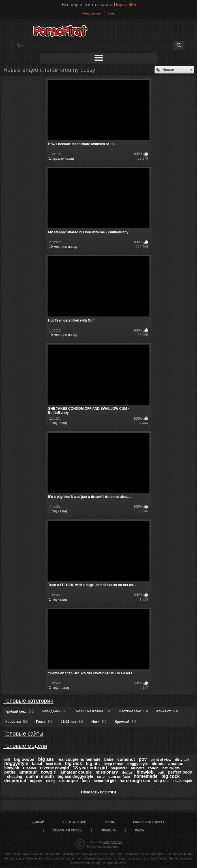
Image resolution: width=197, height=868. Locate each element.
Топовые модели (25, 746)
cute (101, 777)
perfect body (180, 772)
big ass (46, 759)
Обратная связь (67, 830)
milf (7, 760)
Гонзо (44, 722)
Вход (111, 13)
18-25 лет (72, 722)
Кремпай (125, 722)
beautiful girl (105, 781)
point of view (161, 760)
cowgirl (49, 772)
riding (51, 781)
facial (37, 764)
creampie (68, 781)
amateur (28, 772)
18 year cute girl (90, 768)
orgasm (36, 781)
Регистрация (91, 13)
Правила (108, 830)
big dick (73, 764)
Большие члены (93, 711)
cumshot (126, 759)
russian (29, 768)
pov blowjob (182, 781)
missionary (107, 772)
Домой (38, 822)
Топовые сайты (23, 734)
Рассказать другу (149, 822)
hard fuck (53, 764)
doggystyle (16, 764)
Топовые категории (28, 701)
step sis (161, 781)
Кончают (167, 711)
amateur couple (76, 772)
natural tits (171, 768)
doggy (127, 772)
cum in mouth (40, 776)
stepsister (119, 768)
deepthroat (15, 781)
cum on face (119, 777)
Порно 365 (125, 5)
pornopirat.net (112, 842)
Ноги (99, 722)
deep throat (114, 764)
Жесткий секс (133, 711)
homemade (145, 776)
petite (10, 772)
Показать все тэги (98, 792)
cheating (15, 777)
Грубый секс (19, 711)
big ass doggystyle (76, 776)
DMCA (139, 830)
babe (109, 759)
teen (86, 781)
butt (161, 772)
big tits (93, 764)
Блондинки (54, 711)
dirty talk (182, 760)
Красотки (17, 722)
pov (143, 759)
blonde (158, 764)
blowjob (145, 772)
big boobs (24, 759)
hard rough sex (135, 781)
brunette (138, 768)
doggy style (138, 764)
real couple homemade (79, 759)
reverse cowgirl (54, 768)
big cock (171, 776)
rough (153, 768)
